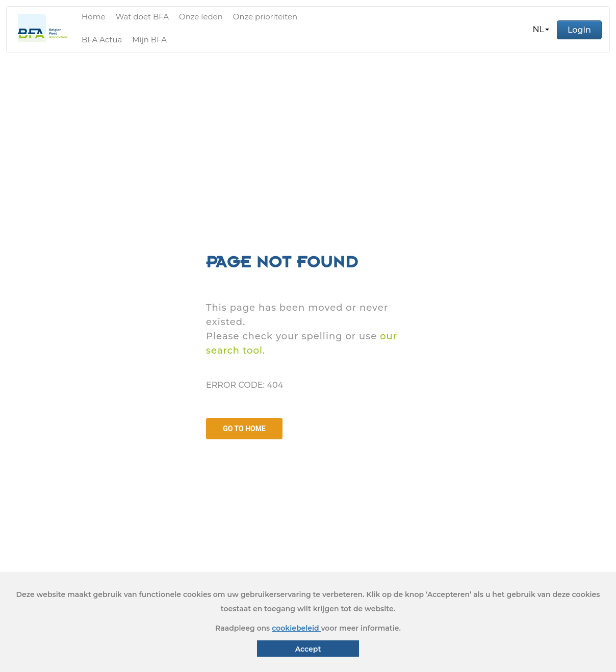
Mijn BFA (149, 40)
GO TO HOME (244, 429)
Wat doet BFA (142, 17)
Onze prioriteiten (265, 17)
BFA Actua (102, 40)
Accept (308, 649)
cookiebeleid (296, 628)
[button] (541, 30)
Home (94, 17)
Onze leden (201, 17)
